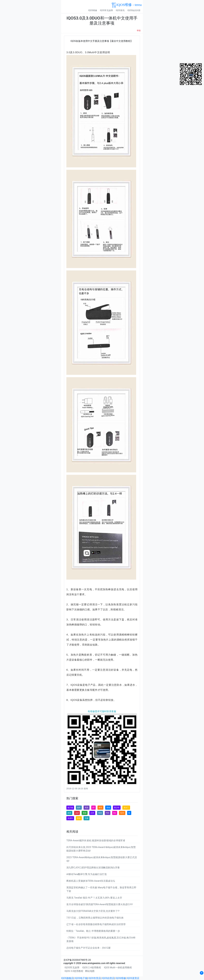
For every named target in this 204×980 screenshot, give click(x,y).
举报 (139, 31)
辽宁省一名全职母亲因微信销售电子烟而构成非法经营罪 (96, 924)
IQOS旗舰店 (67, 978)
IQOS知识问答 (134, 10)
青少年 (117, 808)
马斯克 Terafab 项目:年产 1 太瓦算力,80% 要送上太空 (94, 898)
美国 (87, 808)
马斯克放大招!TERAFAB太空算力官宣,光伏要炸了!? (93, 911)
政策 (69, 813)
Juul (77, 813)
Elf (93, 808)
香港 (79, 818)
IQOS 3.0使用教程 (74, 971)
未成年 (70, 818)
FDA (108, 813)
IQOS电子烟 (81, 978)
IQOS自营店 (108, 978)
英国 (85, 813)
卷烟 (100, 813)
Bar (115, 813)
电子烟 (70, 808)
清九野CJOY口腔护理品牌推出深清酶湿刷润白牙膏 (93, 868)
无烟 (87, 818)
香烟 (108, 808)
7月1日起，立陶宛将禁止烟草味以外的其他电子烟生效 (95, 918)
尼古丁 (126, 808)
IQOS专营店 (95, 978)
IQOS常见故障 (106, 10)
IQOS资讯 (120, 10)
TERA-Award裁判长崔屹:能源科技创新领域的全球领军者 (96, 840)
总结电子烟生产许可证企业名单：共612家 (89, 948)
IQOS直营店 (133, 978)
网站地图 (90, 971)
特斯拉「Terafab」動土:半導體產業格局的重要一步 (93, 931)
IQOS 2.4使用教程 (92, 968)
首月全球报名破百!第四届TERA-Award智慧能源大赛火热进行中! (100, 904)
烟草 (79, 808)
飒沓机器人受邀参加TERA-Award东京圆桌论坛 (91, 881)
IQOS (122, 813)
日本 (92, 813)
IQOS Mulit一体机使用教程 (118, 968)
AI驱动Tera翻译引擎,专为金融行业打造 (87, 874)
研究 (100, 808)
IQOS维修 (93, 10)
